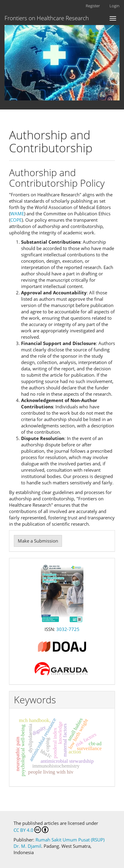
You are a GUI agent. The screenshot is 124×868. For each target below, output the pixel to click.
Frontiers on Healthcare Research (47, 18)
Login (115, 6)
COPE (16, 220)
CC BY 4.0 (31, 830)
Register (93, 6)
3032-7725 (68, 629)
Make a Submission (38, 541)
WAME (17, 214)
